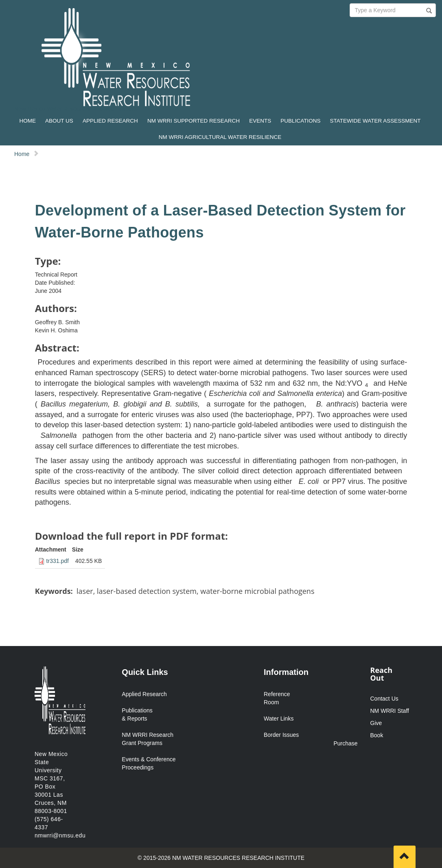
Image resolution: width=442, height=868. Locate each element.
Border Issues (281, 735)
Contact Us (384, 699)
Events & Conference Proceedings (149, 763)
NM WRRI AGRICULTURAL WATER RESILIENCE (220, 137)
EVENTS (260, 121)
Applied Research (144, 694)
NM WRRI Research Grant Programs (148, 739)
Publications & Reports (137, 714)
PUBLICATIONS (300, 121)
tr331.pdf (58, 561)
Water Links (279, 719)
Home (22, 154)
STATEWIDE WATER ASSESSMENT (375, 121)
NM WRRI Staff (390, 711)
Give (376, 723)
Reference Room (277, 698)
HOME (27, 121)
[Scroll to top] (405, 857)
